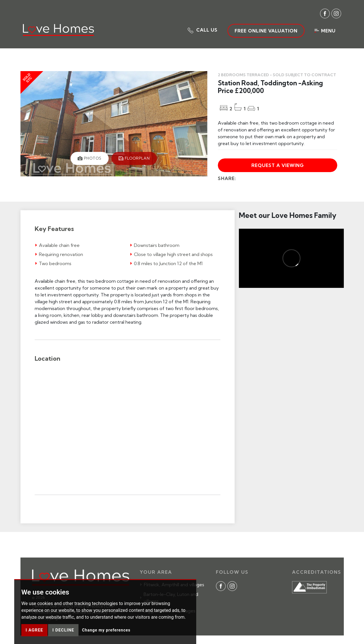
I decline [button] (63, 630)
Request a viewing (278, 165)
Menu (325, 31)
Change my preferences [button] (106, 630)
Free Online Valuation (266, 31)
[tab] (90, 158)
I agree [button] (34, 630)
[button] (203, 30)
